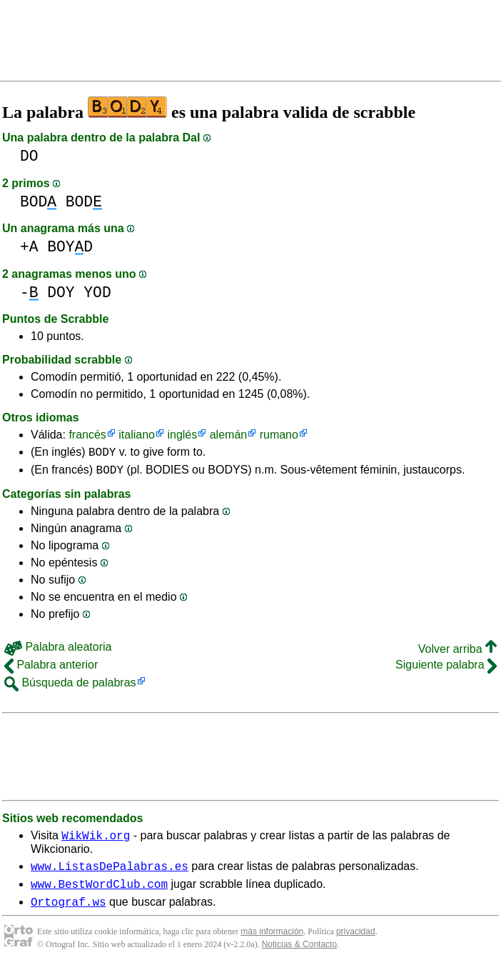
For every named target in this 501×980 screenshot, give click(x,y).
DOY (61, 292)
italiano (137, 435)
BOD (38, 202)
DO (29, 156)
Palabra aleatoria (58, 651)
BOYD (70, 247)
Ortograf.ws (69, 914)
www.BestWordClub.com (99, 894)
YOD (97, 292)
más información (272, 944)
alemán (228, 435)
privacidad (356, 944)
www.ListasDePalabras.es (110, 874)
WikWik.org (96, 841)
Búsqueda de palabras (70, 687)
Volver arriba (457, 653)
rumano (279, 435)
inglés (182, 435)
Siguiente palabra (446, 669)
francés (87, 435)
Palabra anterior (51, 669)
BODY (102, 454)
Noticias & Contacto (299, 957)
